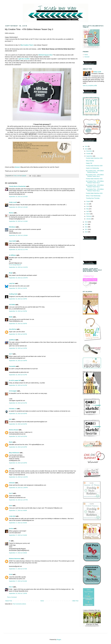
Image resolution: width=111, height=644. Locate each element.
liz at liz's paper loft (15, 380)
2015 (86, 149)
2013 (86, 224)
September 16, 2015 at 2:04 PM (18, 288)
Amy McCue (13, 329)
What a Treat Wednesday (93, 196)
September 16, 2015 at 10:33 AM (18, 197)
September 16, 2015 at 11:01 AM (18, 207)
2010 (86, 232)
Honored (87, 57)
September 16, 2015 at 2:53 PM (18, 311)
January (89, 219)
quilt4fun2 (12, 340)
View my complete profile (90, 86)
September (90, 156)
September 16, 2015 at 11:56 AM (18, 235)
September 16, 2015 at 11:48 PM (18, 488)
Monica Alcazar (14, 430)
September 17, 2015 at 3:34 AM (18, 535)
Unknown (12, 483)
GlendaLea (12, 227)
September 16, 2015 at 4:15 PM (18, 348)
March (88, 214)
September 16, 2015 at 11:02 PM (18, 477)
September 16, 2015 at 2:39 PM (18, 299)
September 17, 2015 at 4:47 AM (18, 569)
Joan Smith (12, 241)
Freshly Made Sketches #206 (94, 158)
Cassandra (12, 366)
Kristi (11, 574)
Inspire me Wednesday (92, 168)
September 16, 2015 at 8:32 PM (18, 436)
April (88, 211)
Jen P (11, 354)
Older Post (75, 601)
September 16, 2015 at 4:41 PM (18, 375)
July (88, 204)
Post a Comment (12, 597)
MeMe (11, 317)
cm (10, 469)
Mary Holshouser (14, 453)
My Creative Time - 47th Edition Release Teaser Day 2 (95, 186)
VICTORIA (12, 305)
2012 (86, 227)
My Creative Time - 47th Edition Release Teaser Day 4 (95, 175)
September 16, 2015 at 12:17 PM (18, 250)
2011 (86, 229)
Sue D (11, 493)
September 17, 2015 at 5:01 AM (18, 581)
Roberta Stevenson (15, 559)
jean (10, 419)
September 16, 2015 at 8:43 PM (18, 447)
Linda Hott (12, 516)
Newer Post (9, 601)
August (88, 201)
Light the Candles (24, 59)
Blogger (59, 640)
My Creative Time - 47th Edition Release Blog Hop (95, 171)
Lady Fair (12, 283)
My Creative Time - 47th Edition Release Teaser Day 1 (95, 190)
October (89, 154)
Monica (11, 213)
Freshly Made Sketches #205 (94, 166)
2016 (86, 146)
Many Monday (90, 161)
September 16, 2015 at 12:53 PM (18, 278)
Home (42, 601)
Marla (11, 442)
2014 (86, 222)
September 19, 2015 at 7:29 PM (18, 593)
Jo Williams (13, 255)
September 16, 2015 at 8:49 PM (18, 463)
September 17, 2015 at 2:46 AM (18, 510)
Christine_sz (13, 409)
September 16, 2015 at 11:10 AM (18, 221)
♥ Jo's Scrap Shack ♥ (15, 265)
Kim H (11, 587)
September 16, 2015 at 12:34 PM (18, 267)
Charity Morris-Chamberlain (18, 186)
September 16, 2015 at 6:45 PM (18, 414)
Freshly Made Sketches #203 (94, 193)
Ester (11, 506)
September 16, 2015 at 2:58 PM (18, 324)
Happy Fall (89, 163)
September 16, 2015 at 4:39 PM (18, 361)
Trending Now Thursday (93, 198)
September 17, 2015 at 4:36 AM (18, 553)
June (88, 206)
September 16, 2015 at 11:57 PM (18, 500)
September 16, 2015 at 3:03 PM (18, 334)
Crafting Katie (13, 294)
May (88, 209)
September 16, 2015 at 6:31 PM (18, 403)
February (89, 216)
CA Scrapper (13, 391)
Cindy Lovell (13, 202)
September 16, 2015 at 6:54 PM (18, 424)
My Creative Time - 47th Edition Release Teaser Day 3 (95, 182)
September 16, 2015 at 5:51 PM (18, 385)
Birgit (11, 273)
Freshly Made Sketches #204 (94, 179)
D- (10, 541)
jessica (11, 528)
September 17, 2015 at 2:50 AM (18, 523)
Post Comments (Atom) (19, 604)
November (89, 151)
